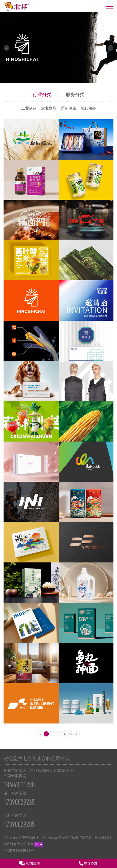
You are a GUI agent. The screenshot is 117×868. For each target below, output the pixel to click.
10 (78, 78)
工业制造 (29, 108)
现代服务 (88, 108)
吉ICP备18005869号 (19, 851)
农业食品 (49, 108)
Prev (6, 48)
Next (110, 48)
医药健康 (69, 108)
